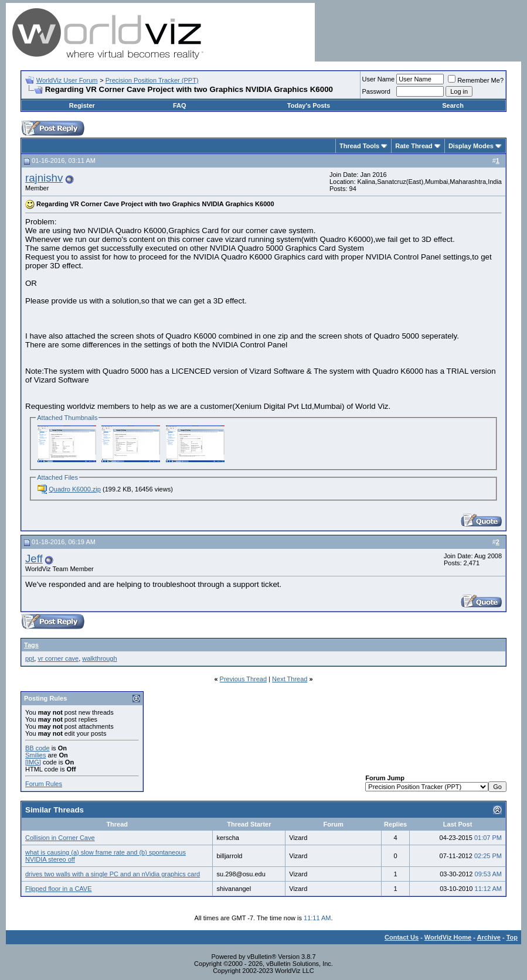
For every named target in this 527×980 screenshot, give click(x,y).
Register (82, 105)
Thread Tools (359, 146)
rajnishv (44, 178)
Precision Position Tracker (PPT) (152, 80)
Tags (31, 645)
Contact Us (402, 937)
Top (512, 937)
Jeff (34, 559)
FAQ (180, 105)
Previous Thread (244, 679)
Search (453, 105)
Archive (489, 937)
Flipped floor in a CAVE (59, 889)
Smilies (35, 755)
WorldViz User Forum (67, 80)
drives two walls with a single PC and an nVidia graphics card (113, 874)
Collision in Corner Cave (60, 838)
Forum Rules (44, 784)
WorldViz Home (448, 937)
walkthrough (99, 658)
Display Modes (471, 146)
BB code (38, 748)
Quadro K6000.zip (75, 489)
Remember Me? (476, 80)
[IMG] (33, 762)
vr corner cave (58, 658)
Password (376, 91)
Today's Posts (309, 105)
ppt (30, 658)
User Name (379, 79)
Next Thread (290, 679)
